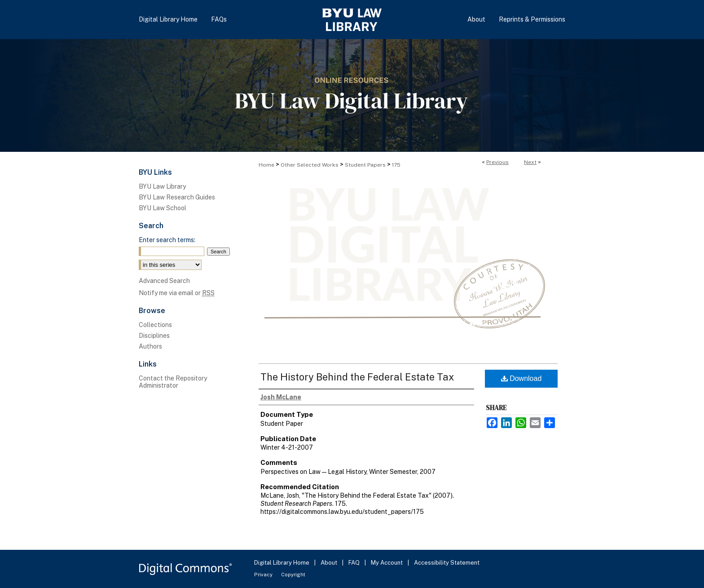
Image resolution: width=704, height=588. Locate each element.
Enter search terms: (167, 240)
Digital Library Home (282, 563)
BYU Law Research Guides (177, 197)
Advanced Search (164, 281)
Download (521, 378)
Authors (150, 346)
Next (530, 162)
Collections (155, 325)
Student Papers (365, 165)
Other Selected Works (310, 165)
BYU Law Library (162, 186)
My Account (387, 563)
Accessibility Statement (447, 563)
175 (396, 165)
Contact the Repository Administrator (173, 382)
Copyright (293, 575)
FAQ (355, 563)
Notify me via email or (177, 293)
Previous (497, 162)
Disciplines (154, 336)
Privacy (264, 575)
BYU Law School (163, 208)
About (330, 563)
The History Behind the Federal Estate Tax (357, 377)
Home (266, 165)
